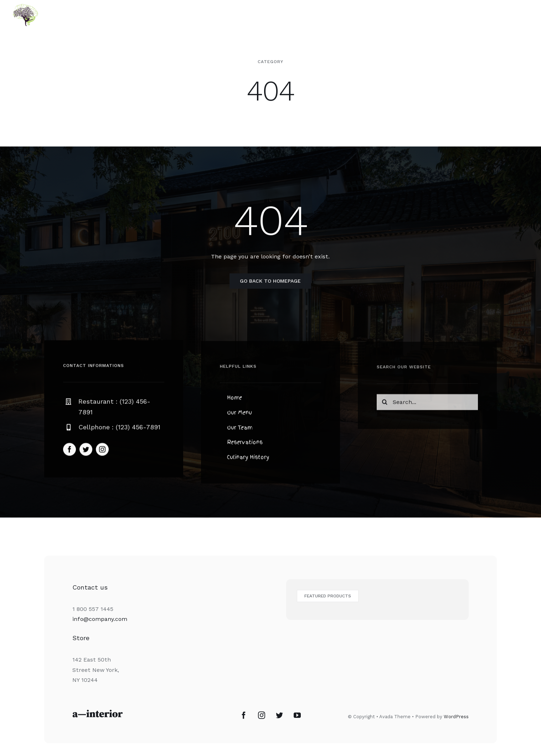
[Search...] (427, 405)
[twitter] (86, 451)
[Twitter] (279, 715)
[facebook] (69, 451)
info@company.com (100, 619)
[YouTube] (297, 715)
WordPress (456, 717)
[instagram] (102, 451)
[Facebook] (244, 715)
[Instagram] (262, 715)
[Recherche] (385, 405)
